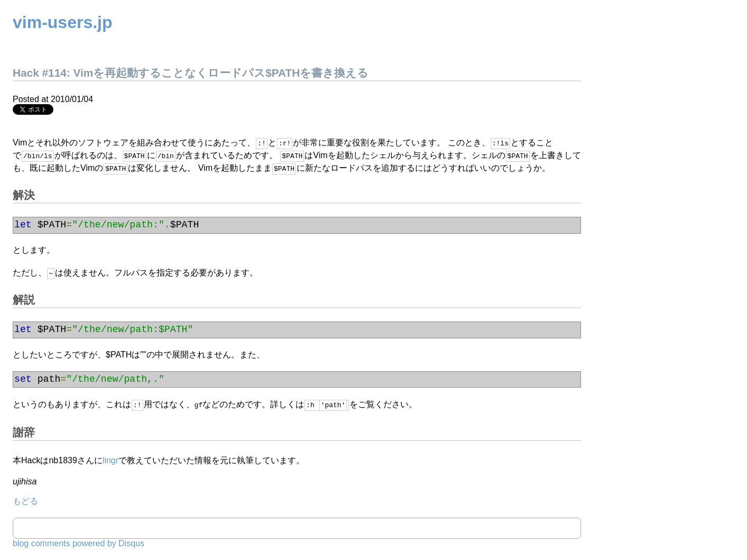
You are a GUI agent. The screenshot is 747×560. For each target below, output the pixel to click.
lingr (110, 459)
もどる (25, 500)
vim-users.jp (63, 22)
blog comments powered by (79, 542)
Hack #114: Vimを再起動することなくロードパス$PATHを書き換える (191, 73)
